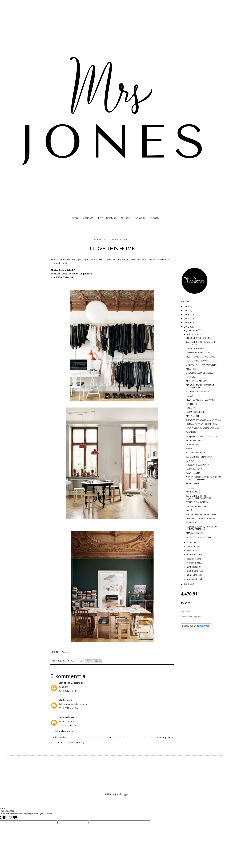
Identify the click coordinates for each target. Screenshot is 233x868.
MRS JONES (88, 218)
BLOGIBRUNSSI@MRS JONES (200, 373)
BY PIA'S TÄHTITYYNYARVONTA (201, 365)
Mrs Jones (185, 611)
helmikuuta (192, 575)
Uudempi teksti (59, 737)
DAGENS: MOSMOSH (196, 506)
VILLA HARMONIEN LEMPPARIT (201, 400)
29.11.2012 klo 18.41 (69, 708)
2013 (187, 323)
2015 (187, 315)
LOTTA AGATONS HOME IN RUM (202, 424)
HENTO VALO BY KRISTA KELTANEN (203, 428)
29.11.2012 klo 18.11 (69, 691)
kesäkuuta (192, 559)
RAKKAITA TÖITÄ (194, 469)
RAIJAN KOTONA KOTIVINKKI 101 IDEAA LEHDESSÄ (202, 528)
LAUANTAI (191, 377)
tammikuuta (193, 579)
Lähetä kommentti (64, 731)
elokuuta (191, 551)
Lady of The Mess (67, 683)
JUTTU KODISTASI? (107, 218)
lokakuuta (192, 542)
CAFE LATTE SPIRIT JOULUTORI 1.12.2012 (201, 343)
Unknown (63, 717)
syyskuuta (192, 547)
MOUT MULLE (193, 416)
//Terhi (62, 700)
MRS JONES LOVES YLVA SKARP (201, 519)
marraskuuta (193, 334)
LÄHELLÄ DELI (193, 444)
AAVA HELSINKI (193, 473)
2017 (187, 307)
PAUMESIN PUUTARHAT (198, 392)
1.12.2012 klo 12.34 (68, 725)
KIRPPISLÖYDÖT (194, 492)
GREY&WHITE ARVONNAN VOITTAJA (203, 420)
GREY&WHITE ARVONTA (198, 465)
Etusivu (112, 737)
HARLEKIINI (191, 404)
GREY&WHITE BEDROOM (198, 353)
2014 (187, 319)
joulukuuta (192, 330)
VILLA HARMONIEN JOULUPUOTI (202, 357)
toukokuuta (192, 563)
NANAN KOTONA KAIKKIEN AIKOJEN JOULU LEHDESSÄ (203, 478)
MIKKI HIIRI (191, 369)
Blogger (124, 794)
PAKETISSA (191, 432)
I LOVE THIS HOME (195, 349)
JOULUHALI (192, 408)
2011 (187, 584)
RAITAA (190, 396)
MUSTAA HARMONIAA (197, 381)
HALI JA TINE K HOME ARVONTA (201, 514)
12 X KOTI (126, 218)
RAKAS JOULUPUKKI (196, 412)
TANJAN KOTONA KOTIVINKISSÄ (201, 436)
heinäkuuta (192, 555)
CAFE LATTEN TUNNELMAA (199, 457)
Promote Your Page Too (191, 617)
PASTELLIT (191, 488)
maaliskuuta (193, 571)
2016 (187, 310)
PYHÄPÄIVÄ (192, 523)
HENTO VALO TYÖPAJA (197, 361)
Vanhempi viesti (165, 737)
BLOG (75, 218)
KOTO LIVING (192, 484)
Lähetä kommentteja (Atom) (70, 742)
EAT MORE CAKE (194, 440)
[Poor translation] (13, 818)
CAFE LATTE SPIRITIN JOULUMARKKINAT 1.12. (199, 497)
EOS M (189, 449)
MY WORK (140, 218)
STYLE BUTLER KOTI (195, 453)
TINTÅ (189, 510)
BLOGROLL (155, 218)
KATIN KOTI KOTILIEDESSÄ (199, 537)
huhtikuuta (192, 567)
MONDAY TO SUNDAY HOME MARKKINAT (200, 386)
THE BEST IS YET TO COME (199, 338)
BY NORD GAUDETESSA (197, 502)
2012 (187, 327)
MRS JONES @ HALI (195, 533)
